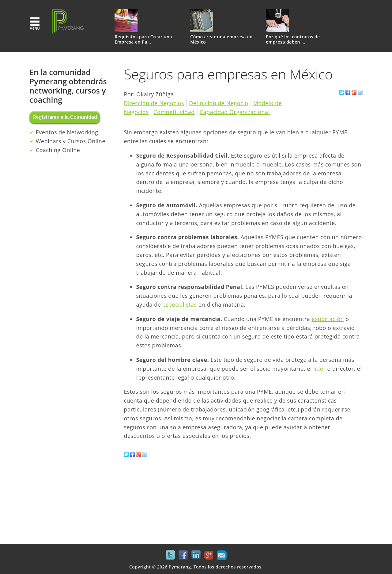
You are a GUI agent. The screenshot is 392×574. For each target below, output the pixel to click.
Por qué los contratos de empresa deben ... (293, 40)
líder (319, 369)
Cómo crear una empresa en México (221, 40)
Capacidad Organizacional (235, 112)
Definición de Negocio (219, 103)
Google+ (209, 555)
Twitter (170, 555)
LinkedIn (196, 555)
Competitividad (174, 112)
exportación (328, 319)
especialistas (179, 304)
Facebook (183, 555)
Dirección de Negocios (154, 103)
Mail (222, 555)
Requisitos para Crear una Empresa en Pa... (143, 40)
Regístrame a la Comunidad (65, 117)
